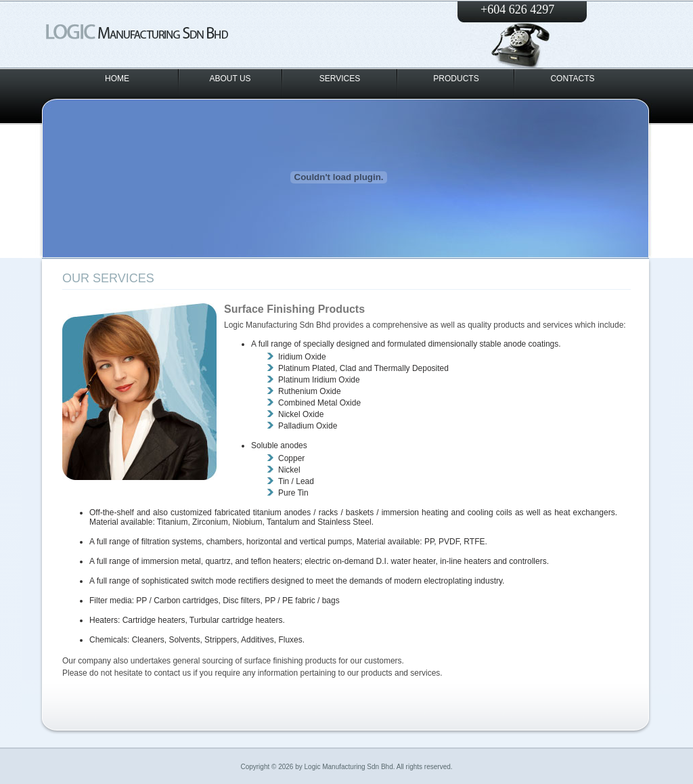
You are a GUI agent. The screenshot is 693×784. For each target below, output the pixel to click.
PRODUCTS (456, 79)
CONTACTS (572, 79)
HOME (117, 79)
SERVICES (340, 79)
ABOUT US (230, 79)
